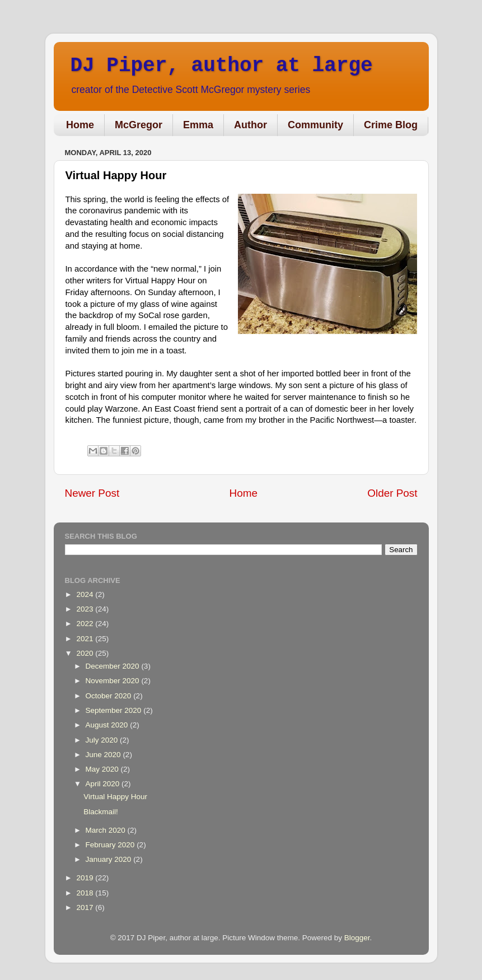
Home (80, 125)
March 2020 (107, 830)
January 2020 (110, 859)
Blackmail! (101, 812)
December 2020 (114, 666)
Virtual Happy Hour (115, 797)
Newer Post (92, 493)
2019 (86, 878)
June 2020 (104, 755)
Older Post (392, 493)
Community (315, 125)
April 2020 (104, 784)
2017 (86, 907)
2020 (86, 653)
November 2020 (114, 681)
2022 (86, 624)
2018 (86, 893)
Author (251, 125)
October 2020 (110, 696)
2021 (86, 639)
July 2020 (103, 740)
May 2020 (103, 769)
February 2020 (111, 845)
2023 (86, 609)
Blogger (357, 938)
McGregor (139, 125)
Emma (198, 125)
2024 (86, 594)
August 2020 (108, 725)
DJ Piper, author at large (222, 66)
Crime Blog (391, 125)
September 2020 (115, 710)
